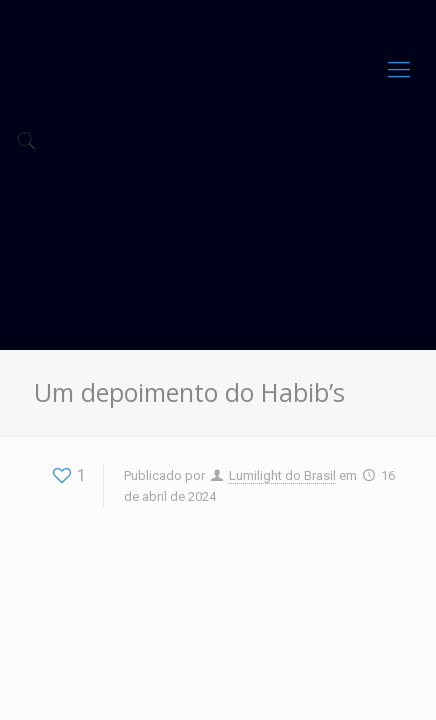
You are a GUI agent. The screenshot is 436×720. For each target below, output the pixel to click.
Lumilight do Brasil (282, 475)
